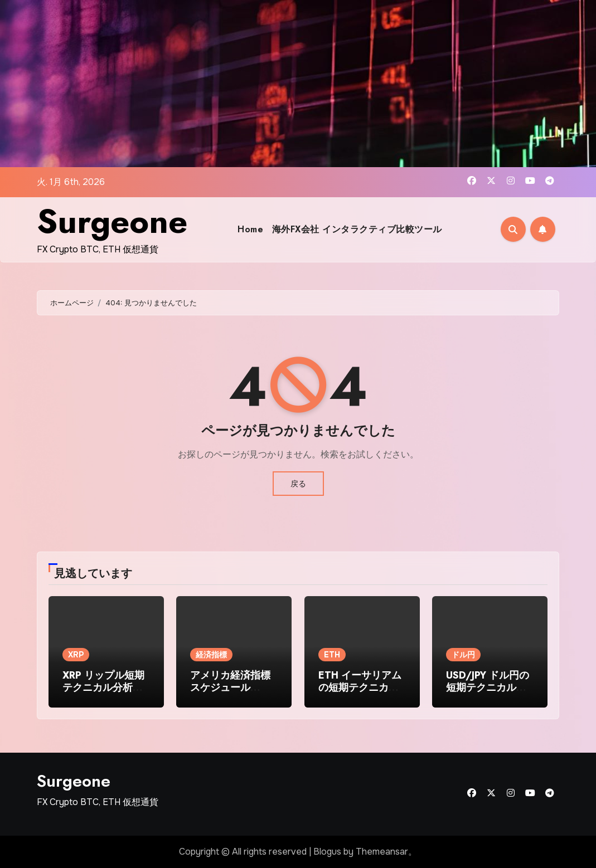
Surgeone (112, 221)
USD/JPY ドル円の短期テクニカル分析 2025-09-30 (488, 687)
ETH (332, 655)
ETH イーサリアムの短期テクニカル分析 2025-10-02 (360, 687)
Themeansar (382, 852)
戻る (298, 484)
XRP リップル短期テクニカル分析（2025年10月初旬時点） (103, 693)
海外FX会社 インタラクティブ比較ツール (357, 229)
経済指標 (211, 655)
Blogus (327, 852)
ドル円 (463, 655)
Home (250, 229)
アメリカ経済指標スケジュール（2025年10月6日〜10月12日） (230, 693)
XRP (76, 655)
